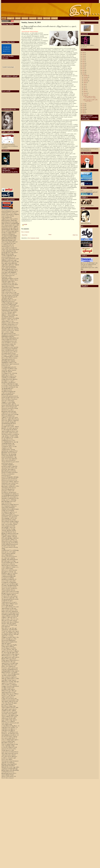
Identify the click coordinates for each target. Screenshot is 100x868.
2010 (83, 109)
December (86, 75)
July (84, 84)
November (86, 77)
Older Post (75, 235)
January (85, 95)
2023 (83, 58)
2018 (83, 67)
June (85, 86)
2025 (83, 54)
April (85, 90)
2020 (83, 63)
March (85, 91)
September (86, 81)
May (85, 88)
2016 (83, 70)
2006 (83, 113)
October (85, 79)
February (85, 93)
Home (50, 234)
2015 (83, 72)
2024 (83, 56)
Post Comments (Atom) (33, 238)
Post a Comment (25, 232)
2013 (83, 104)
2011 (83, 107)
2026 (83, 53)
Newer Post (25, 235)
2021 (83, 61)
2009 (83, 111)
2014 (83, 74)
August (85, 82)
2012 (83, 106)
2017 (83, 69)
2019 (83, 65)
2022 (83, 60)
